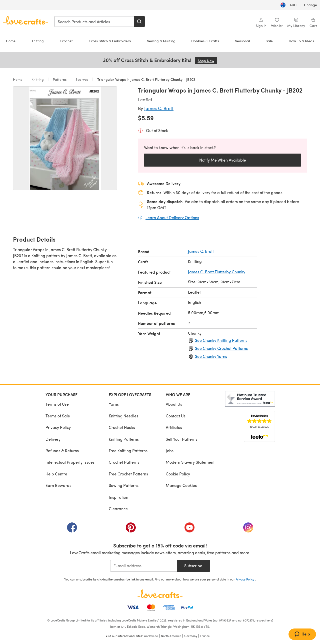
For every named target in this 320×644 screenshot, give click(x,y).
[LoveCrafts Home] (160, 594)
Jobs (170, 451)
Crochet (66, 41)
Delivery (53, 439)
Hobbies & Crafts (205, 41)
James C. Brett (159, 108)
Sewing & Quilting (161, 41)
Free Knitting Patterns (128, 451)
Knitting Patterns (124, 439)
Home (11, 41)
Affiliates (174, 427)
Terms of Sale (58, 416)
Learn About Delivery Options (172, 217)
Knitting (38, 41)
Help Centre (56, 474)
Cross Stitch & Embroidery (110, 41)
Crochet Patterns (124, 462)
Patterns (60, 79)
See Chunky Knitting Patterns (221, 340)
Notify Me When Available (223, 160)
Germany (191, 636)
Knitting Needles (123, 416)
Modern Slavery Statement (190, 462)
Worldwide (151, 636)
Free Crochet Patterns (128, 474)
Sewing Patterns (124, 485)
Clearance (118, 509)
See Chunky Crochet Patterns (221, 348)
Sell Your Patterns (181, 439)
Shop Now (207, 61)
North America (171, 636)
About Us (174, 404)
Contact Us (176, 416)
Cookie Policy (178, 474)
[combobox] (94, 22)
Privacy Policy (58, 427)
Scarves (82, 79)
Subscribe (193, 566)
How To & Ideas (301, 41)
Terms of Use (57, 404)
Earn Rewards (58, 485)
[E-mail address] (143, 566)
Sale (269, 41)
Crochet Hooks (122, 427)
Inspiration (118, 497)
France (205, 636)
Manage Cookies (181, 485)
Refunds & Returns (62, 451)
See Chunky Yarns (211, 356)
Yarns (114, 404)
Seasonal (242, 41)
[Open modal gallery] (65, 138)
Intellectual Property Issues (70, 462)
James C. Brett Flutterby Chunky (217, 272)
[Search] (139, 22)
